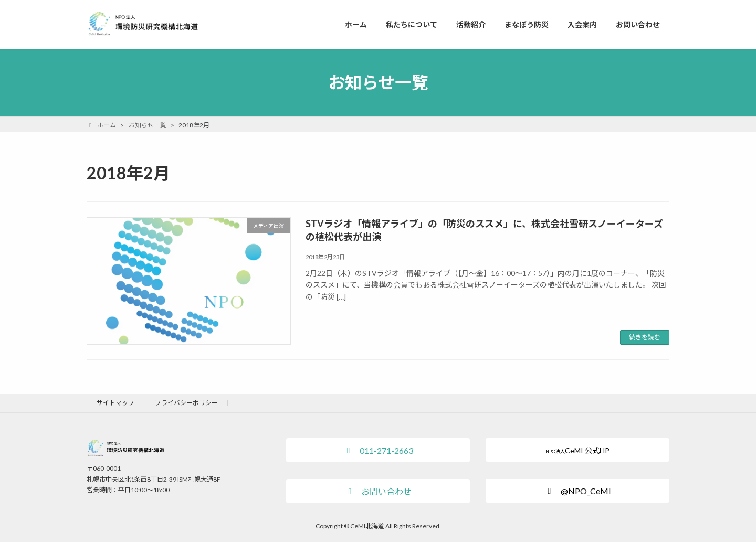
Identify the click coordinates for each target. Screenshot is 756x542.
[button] (378, 450)
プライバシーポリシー (186, 403)
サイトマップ (115, 403)
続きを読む (645, 337)
